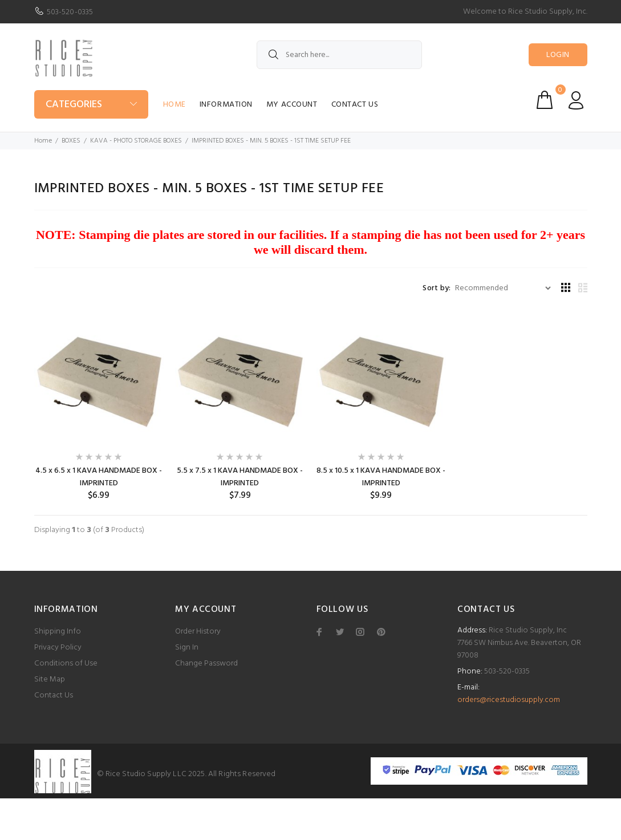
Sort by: (437, 289)
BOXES (71, 141)
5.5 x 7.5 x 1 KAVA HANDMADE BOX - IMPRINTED (240, 477)
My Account (292, 105)
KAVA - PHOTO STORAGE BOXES (136, 141)
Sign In (187, 648)
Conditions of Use (66, 664)
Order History (198, 632)
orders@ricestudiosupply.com (509, 700)
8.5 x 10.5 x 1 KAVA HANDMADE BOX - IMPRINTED (381, 477)
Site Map (50, 679)
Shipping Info (58, 632)
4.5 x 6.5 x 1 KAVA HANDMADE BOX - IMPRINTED (99, 477)
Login (558, 55)
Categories (74, 105)
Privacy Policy (58, 648)
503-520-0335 (70, 12)
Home (174, 105)
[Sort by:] (503, 288)
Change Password (206, 664)
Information (226, 105)
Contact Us (355, 105)
